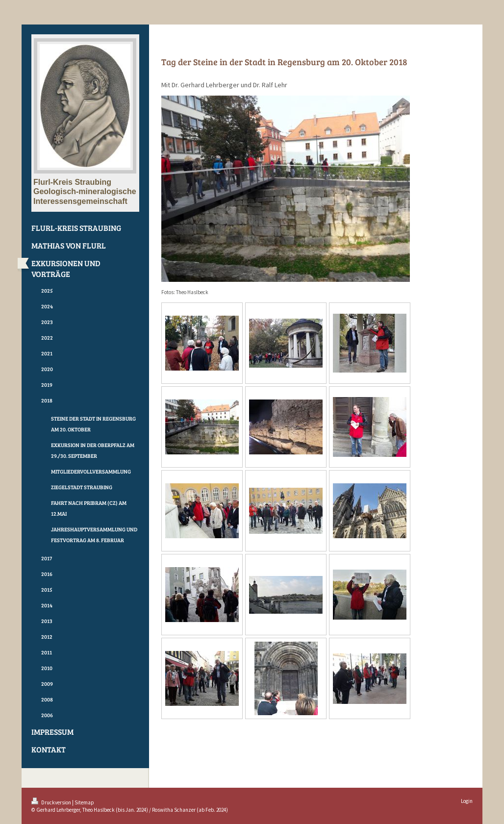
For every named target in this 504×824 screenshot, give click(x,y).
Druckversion (52, 802)
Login (467, 801)
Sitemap (84, 802)
